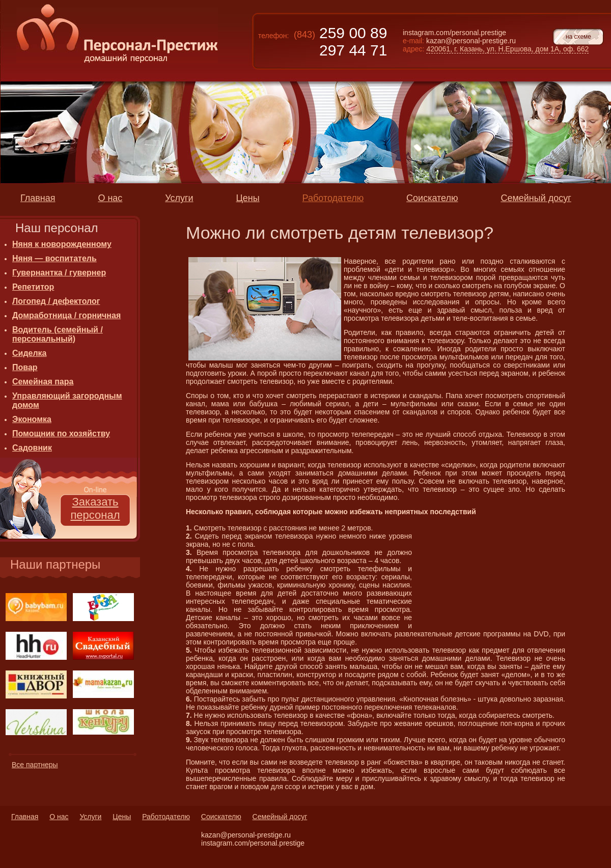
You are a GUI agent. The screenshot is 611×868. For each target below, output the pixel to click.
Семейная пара (43, 382)
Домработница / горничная (66, 315)
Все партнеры (35, 765)
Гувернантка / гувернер (59, 273)
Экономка (32, 419)
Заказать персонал (95, 508)
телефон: (273, 36)
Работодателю (166, 817)
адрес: (413, 49)
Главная (25, 817)
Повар (25, 367)
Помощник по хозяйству (61, 433)
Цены (122, 817)
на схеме (578, 37)
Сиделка (30, 353)
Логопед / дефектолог (56, 301)
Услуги (90, 817)
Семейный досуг (280, 817)
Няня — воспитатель (54, 258)
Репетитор (33, 287)
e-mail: (413, 41)
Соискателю (221, 817)
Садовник (32, 448)
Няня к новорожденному (62, 244)
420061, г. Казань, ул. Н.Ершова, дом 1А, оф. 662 (507, 49)
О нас (59, 817)
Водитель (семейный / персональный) (58, 334)
